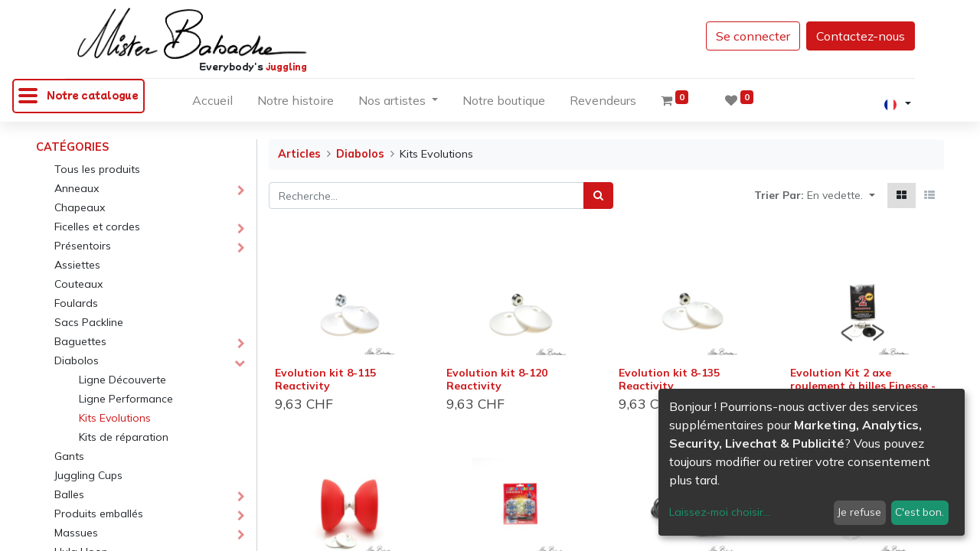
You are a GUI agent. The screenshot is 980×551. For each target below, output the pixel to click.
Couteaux (78, 284)
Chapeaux (80, 207)
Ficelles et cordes (97, 227)
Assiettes (77, 265)
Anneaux (77, 188)
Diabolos (77, 360)
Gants (69, 456)
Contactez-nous (861, 36)
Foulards (76, 303)
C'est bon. (920, 512)
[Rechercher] (598, 196)
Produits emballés (99, 514)
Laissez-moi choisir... (720, 512)
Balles (69, 494)
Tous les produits (97, 169)
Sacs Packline (89, 322)
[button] (841, 196)
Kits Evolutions (115, 418)
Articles (299, 154)
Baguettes (80, 341)
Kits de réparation (124, 437)
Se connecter (753, 36)
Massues (76, 533)
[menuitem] (212, 103)
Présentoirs (83, 246)
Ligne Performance (126, 399)
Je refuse (859, 512)
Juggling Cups (88, 475)
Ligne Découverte (122, 380)
